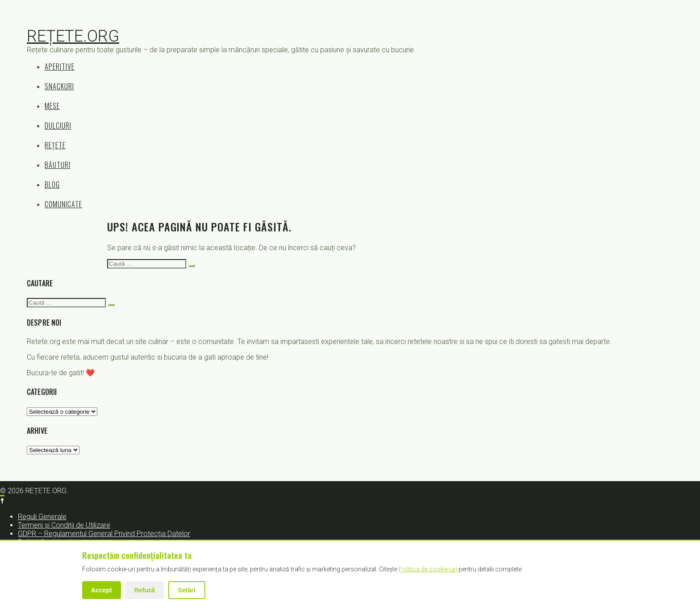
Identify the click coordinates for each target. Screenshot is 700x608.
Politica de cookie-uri (428, 569)
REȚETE (55, 145)
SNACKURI (59, 86)
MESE (52, 106)
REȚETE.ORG (73, 36)
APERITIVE (60, 67)
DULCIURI (58, 126)
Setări (187, 590)
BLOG (52, 184)
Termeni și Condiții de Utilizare (64, 525)
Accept (102, 590)
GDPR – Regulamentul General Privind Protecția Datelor (104, 534)
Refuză (145, 590)
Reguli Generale (42, 517)
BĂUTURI (58, 165)
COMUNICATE (63, 204)
